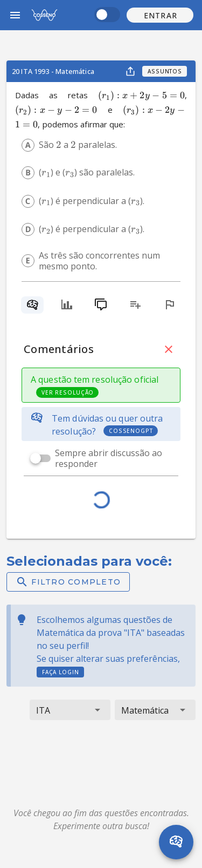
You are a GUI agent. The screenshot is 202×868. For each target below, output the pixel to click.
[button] (160, 15)
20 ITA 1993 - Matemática (53, 71)
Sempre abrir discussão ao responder (109, 458)
